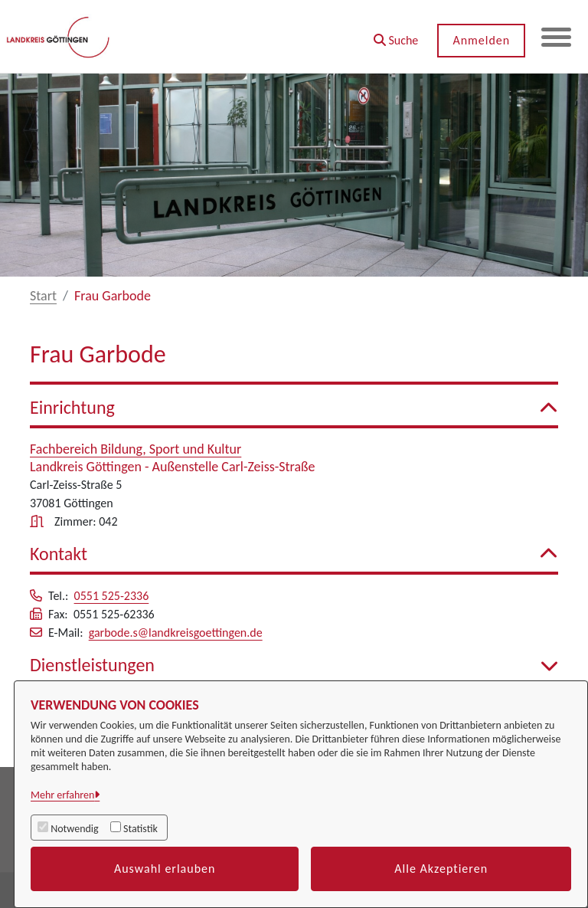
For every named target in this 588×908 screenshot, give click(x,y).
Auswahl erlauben (165, 869)
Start (43, 296)
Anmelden (480, 40)
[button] (395, 35)
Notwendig (74, 829)
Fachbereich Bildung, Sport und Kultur (136, 449)
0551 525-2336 (112, 596)
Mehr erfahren (62, 795)
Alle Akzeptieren (441, 869)
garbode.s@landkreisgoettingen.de (176, 633)
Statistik (140, 829)
